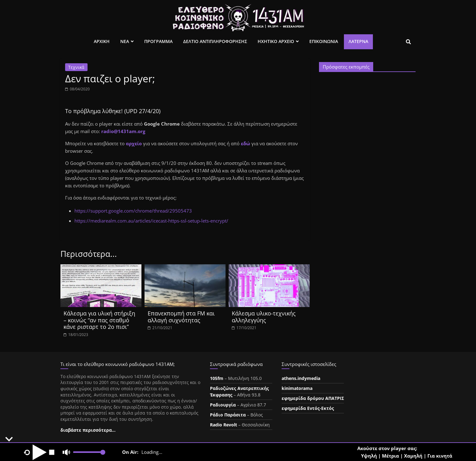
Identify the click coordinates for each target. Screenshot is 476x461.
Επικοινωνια (324, 41)
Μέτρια (390, 456)
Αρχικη (102, 41)
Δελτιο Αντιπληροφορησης (215, 41)
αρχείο (134, 143)
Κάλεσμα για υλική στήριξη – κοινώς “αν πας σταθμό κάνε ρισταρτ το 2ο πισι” (99, 320)
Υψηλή (369, 456)
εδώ (246, 143)
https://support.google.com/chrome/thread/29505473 (133, 211)
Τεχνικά (76, 67)
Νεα (125, 41)
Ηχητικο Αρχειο (276, 41)
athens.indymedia (301, 378)
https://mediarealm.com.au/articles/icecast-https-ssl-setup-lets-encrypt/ (151, 221)
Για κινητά (440, 456)
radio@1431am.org (123, 131)
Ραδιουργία (223, 405)
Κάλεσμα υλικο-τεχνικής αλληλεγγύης (264, 317)
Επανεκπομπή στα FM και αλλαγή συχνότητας (181, 317)
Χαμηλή (413, 456)
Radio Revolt (224, 425)
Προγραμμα (158, 41)
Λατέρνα (358, 41)
